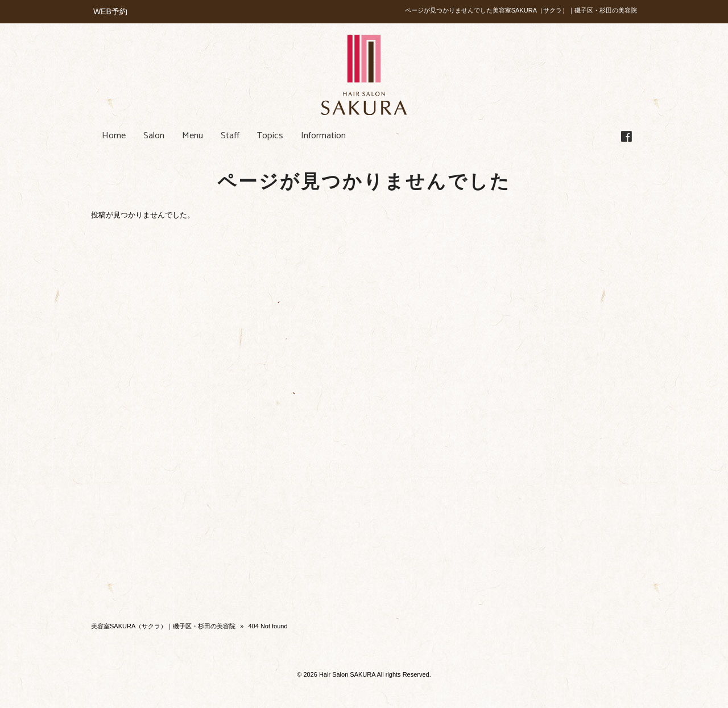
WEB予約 (110, 11)
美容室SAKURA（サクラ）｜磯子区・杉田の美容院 (163, 626)
